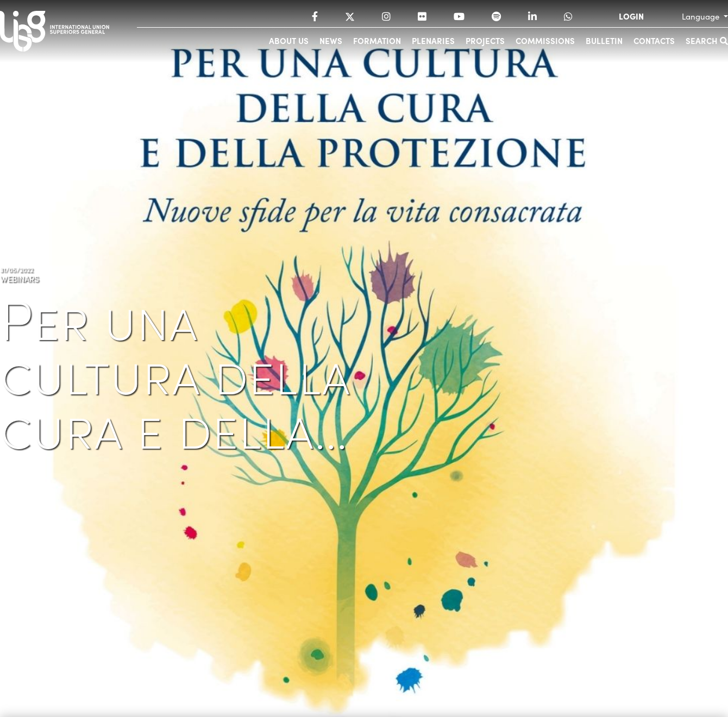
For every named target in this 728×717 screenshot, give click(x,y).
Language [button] (702, 16)
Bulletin (604, 40)
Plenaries (433, 40)
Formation (377, 40)
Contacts (654, 40)
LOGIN (631, 16)
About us (289, 40)
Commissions (545, 40)
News (331, 40)
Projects (485, 40)
